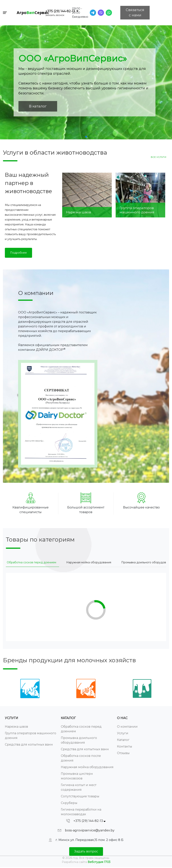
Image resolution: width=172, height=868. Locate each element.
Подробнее (18, 253)
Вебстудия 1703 (99, 862)
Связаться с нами (135, 13)
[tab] (31, 562)
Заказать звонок (55, 15)
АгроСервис (33, 13)
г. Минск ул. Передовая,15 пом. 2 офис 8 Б (89, 840)
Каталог (68, 718)
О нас (122, 718)
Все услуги (158, 157)
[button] (86, 137)
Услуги (11, 718)
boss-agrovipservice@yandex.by (90, 830)
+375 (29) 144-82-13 (60, 11)
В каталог (38, 106)
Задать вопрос (86, 851)
